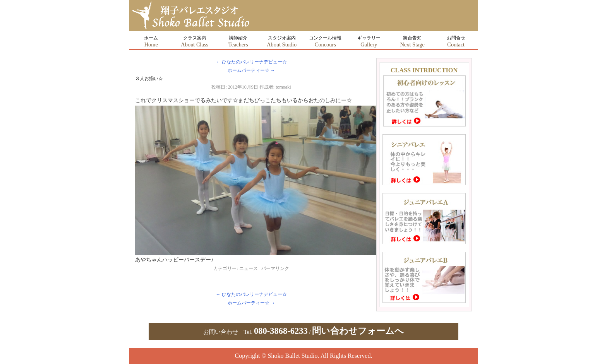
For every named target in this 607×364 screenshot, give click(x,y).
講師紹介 (238, 41)
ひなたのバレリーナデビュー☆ (251, 62)
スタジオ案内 (282, 41)
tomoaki (283, 87)
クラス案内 (195, 41)
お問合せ (456, 41)
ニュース (249, 268)
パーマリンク (275, 268)
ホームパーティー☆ (251, 70)
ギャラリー (369, 41)
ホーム (151, 41)
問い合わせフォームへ (358, 331)
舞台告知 (412, 41)
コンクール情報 (325, 41)
